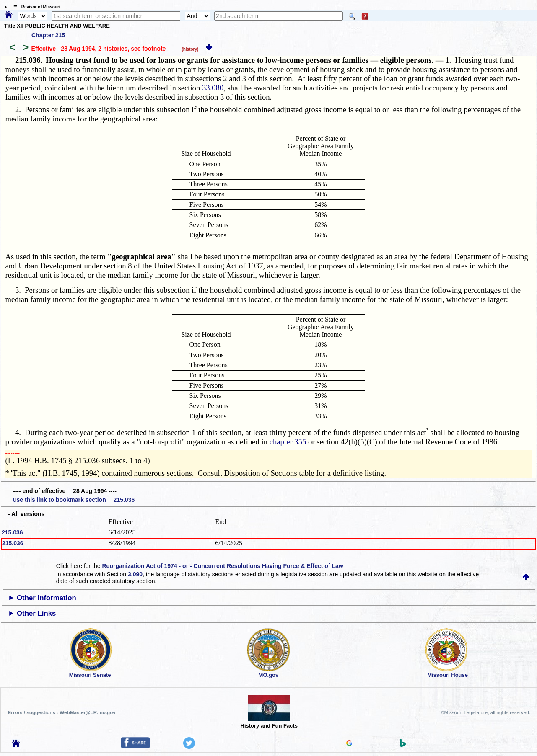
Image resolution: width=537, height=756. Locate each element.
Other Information (47, 598)
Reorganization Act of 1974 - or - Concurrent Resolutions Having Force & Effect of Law (222, 566)
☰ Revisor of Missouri (35, 7)
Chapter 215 (48, 35)
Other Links (36, 613)
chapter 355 (288, 442)
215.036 (12, 532)
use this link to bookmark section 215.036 (74, 500)
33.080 (213, 88)
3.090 (135, 574)
